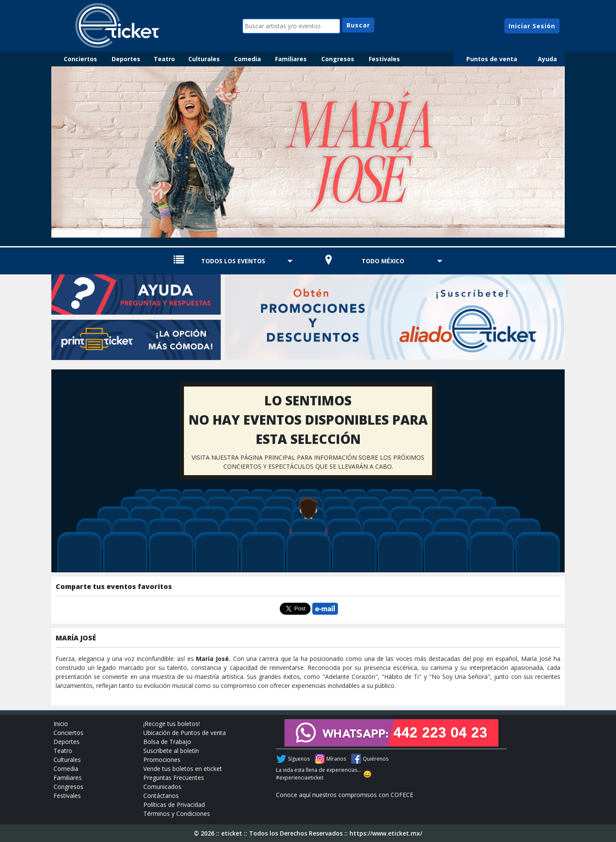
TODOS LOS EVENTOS (233, 261)
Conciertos (80, 59)
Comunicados (162, 787)
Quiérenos (376, 759)
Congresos (338, 59)
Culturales (204, 59)
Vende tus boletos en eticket (183, 769)
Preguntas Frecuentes (174, 778)
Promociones (162, 760)
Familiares (291, 59)
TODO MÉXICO (383, 261)
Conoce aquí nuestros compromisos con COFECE (345, 795)
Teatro (164, 59)
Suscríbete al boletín (171, 751)
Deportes (126, 59)
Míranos (336, 759)
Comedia (247, 59)
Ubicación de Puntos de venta (185, 733)
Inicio (61, 724)
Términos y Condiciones (177, 814)
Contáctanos (161, 796)
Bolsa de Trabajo (167, 742)
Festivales (384, 59)
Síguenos (299, 759)
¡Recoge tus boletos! (172, 724)
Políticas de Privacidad (174, 805)
